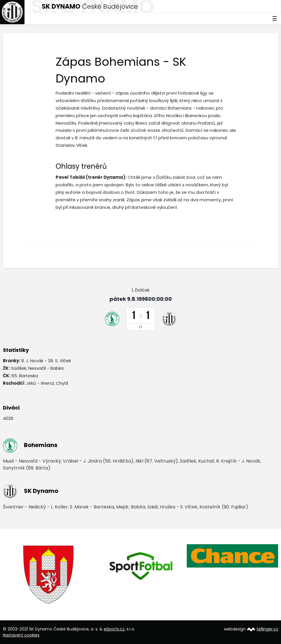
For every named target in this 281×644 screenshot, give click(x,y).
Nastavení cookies (21, 635)
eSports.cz (114, 629)
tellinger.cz (267, 629)
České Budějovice (90, 6)
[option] (49, 575)
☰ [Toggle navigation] (275, 18)
